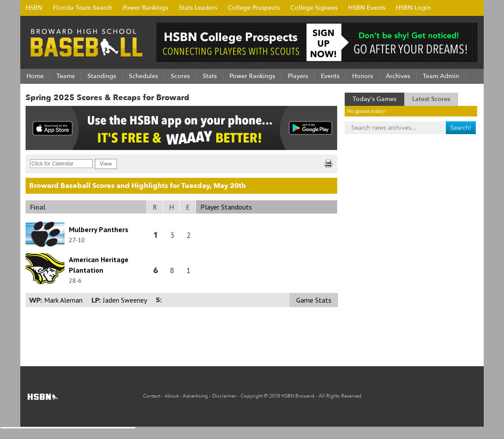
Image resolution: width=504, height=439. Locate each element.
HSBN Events (367, 8)
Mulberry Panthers (99, 229)
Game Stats (314, 300)
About (171, 396)
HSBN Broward (298, 396)
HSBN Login (413, 8)
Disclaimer (224, 396)
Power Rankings (145, 8)
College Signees (314, 8)
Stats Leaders (198, 8)
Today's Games (374, 99)
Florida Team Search (83, 8)
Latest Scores (431, 99)
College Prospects (254, 8)
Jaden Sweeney (125, 300)
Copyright (252, 396)
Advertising (195, 396)
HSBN (34, 8)
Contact (152, 396)
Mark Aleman (63, 300)
